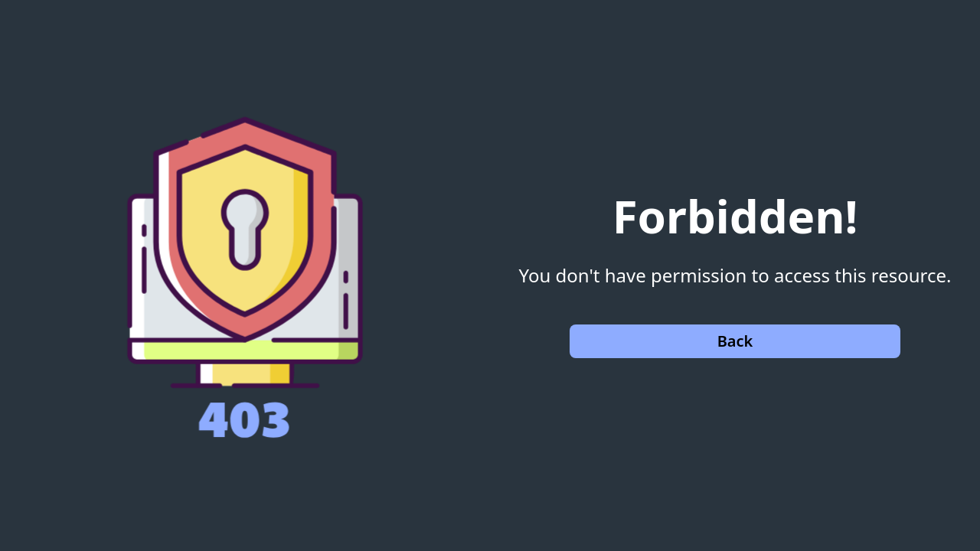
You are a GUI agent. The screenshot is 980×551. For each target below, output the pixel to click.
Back (735, 341)
